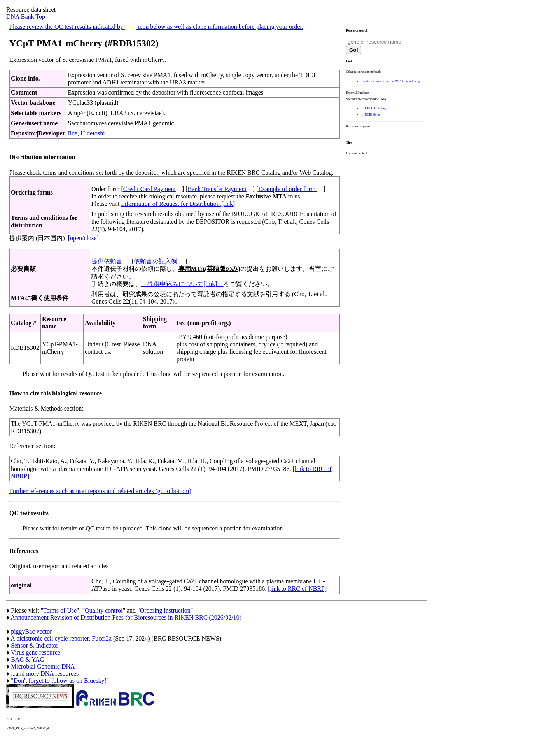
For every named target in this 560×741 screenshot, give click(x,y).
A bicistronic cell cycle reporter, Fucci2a (61, 638)
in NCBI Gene (371, 115)
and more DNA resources (47, 673)
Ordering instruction (165, 610)
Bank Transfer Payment (217, 189)
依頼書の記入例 (156, 261)
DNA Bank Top (26, 17)
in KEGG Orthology (374, 108)
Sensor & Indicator (35, 645)
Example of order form (288, 189)
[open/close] (83, 238)
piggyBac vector (31, 631)
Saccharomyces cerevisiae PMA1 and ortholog (391, 81)
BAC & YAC (27, 659)
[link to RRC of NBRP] (297, 589)
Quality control (104, 610)
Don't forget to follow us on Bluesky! (60, 680)
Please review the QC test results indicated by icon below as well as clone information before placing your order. (156, 27)
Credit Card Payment (150, 189)
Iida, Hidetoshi (86, 133)
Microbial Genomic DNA (43, 666)
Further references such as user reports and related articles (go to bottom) (100, 491)
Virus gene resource (36, 652)
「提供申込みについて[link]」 (182, 284)
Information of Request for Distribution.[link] (178, 204)
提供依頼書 (108, 261)
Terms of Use (60, 610)
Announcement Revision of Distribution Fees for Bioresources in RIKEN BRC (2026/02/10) (126, 617)
